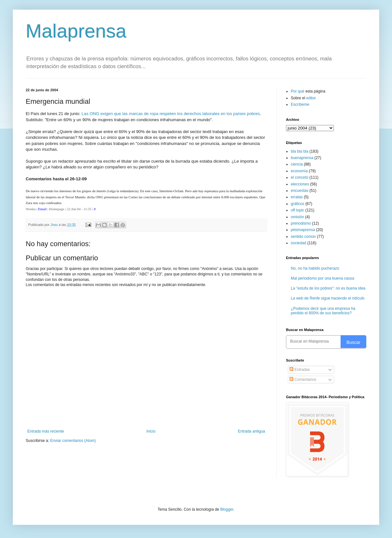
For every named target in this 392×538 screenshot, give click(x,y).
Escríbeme (300, 104)
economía (299, 171)
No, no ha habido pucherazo (315, 268)
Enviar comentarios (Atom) (73, 441)
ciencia (297, 164)
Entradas (300, 370)
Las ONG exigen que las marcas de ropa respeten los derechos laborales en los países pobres (171, 114)
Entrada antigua (251, 431)
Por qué (298, 91)
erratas (297, 197)
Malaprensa (76, 31)
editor (311, 98)
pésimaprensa (303, 230)
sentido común (303, 237)
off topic (298, 210)
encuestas (300, 191)
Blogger (227, 509)
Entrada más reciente (46, 431)
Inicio (151, 431)
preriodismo (301, 223)
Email (42, 209)
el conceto (300, 177)
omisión (297, 217)
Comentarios (303, 380)
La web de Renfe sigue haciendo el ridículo (328, 298)
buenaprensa (302, 158)
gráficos (298, 204)
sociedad (298, 243)
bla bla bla (300, 151)
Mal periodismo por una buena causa (322, 278)
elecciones (300, 184)
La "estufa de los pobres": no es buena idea (328, 288)
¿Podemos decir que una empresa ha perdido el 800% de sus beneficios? (323, 311)
